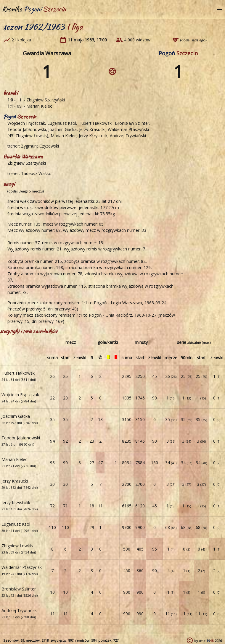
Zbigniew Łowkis (31, 136)
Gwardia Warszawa (47, 53)
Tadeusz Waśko (36, 173)
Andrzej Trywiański (128, 136)
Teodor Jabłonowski (27, 129)
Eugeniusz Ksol (62, 123)
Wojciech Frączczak (26, 123)
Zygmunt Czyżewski (40, 146)
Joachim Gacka (62, 129)
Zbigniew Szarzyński (46, 100)
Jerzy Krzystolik (93, 136)
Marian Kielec (39, 106)
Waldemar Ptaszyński (128, 129)
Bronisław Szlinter (132, 123)
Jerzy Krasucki (92, 129)
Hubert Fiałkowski (95, 123)
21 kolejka (21, 40)
